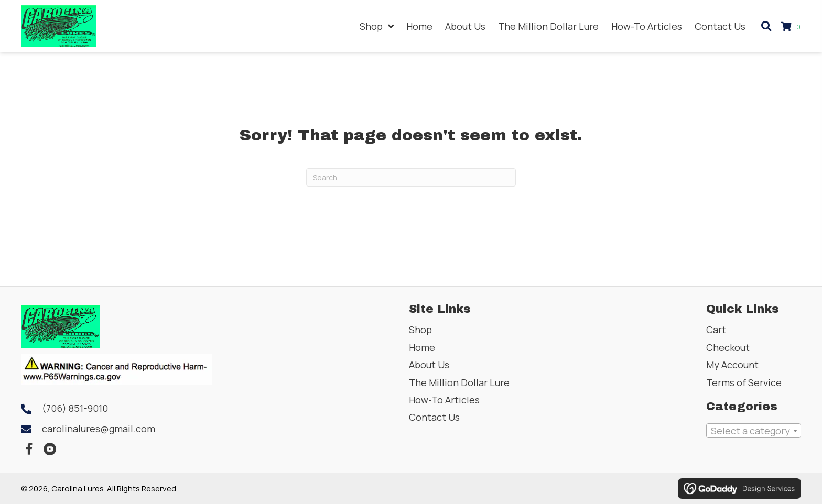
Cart (716, 330)
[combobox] (754, 431)
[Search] (411, 177)
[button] (29, 450)
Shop (420, 330)
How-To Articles (444, 400)
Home (422, 347)
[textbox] (754, 431)
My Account (732, 365)
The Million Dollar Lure (459, 382)
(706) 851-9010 (75, 408)
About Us (429, 365)
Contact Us (434, 417)
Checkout (728, 347)
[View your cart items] (792, 26)
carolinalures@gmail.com (99, 429)
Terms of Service (744, 382)
